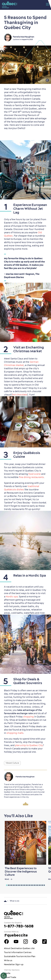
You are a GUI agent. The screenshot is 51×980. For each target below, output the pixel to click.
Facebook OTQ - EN (7, 942)
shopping (28, 717)
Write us (8, 960)
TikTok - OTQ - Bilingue (44, 942)
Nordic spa (12, 597)
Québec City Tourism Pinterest (35, 942)
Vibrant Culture (12, 763)
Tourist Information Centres (18, 952)
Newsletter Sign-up (14, 964)
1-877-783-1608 (19, 926)
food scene (35, 474)
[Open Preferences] (4, 976)
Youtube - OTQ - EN (16, 942)
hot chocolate (20, 395)
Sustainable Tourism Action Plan (20, 956)
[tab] (7, 885)
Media (7, 973)
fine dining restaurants (31, 477)
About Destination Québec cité (19, 948)
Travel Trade (10, 977)
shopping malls (15, 733)
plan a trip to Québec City (29, 745)
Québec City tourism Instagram (26, 942)
